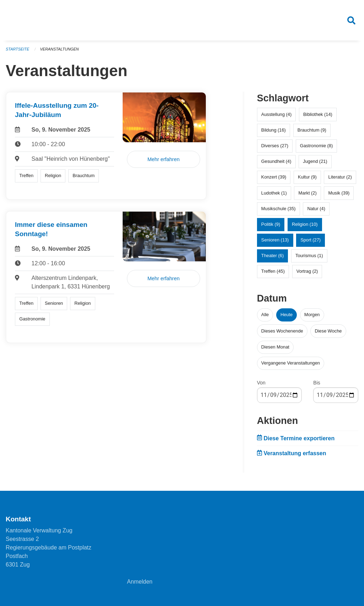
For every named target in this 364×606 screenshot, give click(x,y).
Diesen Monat (275, 348)
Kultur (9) (307, 178)
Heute (287, 316)
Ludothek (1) (274, 194)
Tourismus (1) (309, 257)
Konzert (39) (274, 178)
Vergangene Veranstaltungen (291, 364)
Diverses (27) (275, 146)
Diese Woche (328, 332)
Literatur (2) (340, 178)
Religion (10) (305, 225)
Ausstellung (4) (276, 115)
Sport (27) (311, 241)
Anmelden (140, 582)
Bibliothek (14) (318, 115)
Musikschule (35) (279, 209)
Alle (265, 316)
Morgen (312, 316)
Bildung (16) (274, 131)
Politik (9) (271, 225)
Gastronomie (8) (316, 146)
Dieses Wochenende (282, 332)
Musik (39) (339, 194)
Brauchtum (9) (312, 131)
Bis (317, 383)
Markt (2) (308, 194)
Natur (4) (316, 209)
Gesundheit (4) (276, 162)
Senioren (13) (275, 241)
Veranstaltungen (60, 50)
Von (261, 383)
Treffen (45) (273, 272)
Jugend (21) (315, 162)
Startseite (18, 50)
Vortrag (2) (307, 272)
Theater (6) (272, 257)
